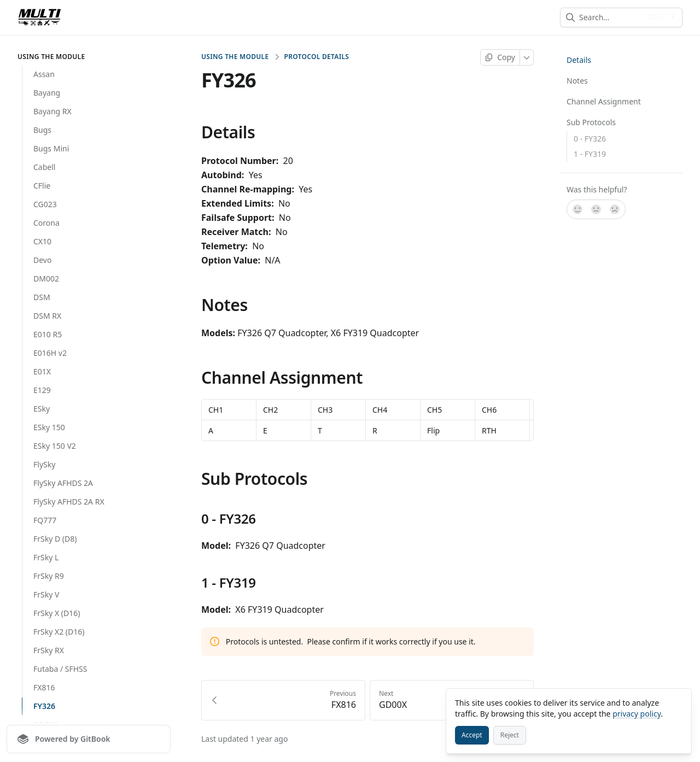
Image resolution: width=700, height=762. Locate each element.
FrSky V (46, 594)
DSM (42, 297)
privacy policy (637, 714)
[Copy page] (500, 57)
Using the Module (235, 57)
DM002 (46, 279)
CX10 (42, 241)
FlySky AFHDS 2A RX (69, 502)
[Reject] (510, 735)
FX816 (44, 687)
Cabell (44, 167)
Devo (42, 260)
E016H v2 (50, 353)
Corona (46, 223)
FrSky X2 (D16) (59, 632)
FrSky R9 (49, 576)
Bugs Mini (51, 148)
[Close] (678, 702)
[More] (527, 57)
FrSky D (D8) (55, 539)
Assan (44, 74)
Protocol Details (316, 57)
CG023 (45, 204)
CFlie (42, 186)
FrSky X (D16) (57, 613)
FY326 (44, 706)
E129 (42, 390)
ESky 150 (49, 427)
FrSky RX (49, 650)
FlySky (44, 464)
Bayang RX (52, 111)
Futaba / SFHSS (60, 669)
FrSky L (46, 557)
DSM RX (47, 316)
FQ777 (45, 520)
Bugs (42, 130)
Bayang (47, 93)
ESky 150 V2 (55, 446)
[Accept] (472, 735)
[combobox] (610, 17)
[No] (615, 209)
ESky (42, 409)
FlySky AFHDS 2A (63, 483)
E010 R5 (48, 334)
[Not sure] (596, 209)
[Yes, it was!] (577, 209)
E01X (42, 371)
